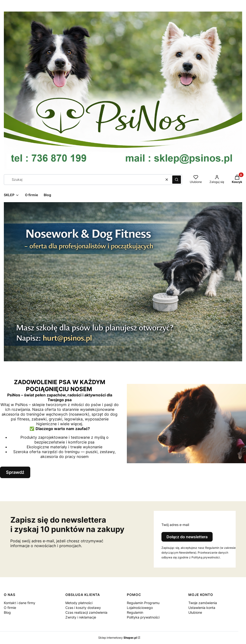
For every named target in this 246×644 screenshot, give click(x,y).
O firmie (10, 608)
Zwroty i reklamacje (81, 617)
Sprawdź (15, 472)
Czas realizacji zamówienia (86, 612)
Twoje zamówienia (203, 603)
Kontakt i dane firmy (20, 603)
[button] (177, 180)
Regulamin (135, 612)
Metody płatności (79, 603)
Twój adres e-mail (175, 525)
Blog (7, 612)
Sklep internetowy (118, 638)
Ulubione (195, 612)
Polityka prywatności (143, 617)
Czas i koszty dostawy (83, 608)
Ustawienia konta (202, 608)
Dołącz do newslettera (187, 537)
